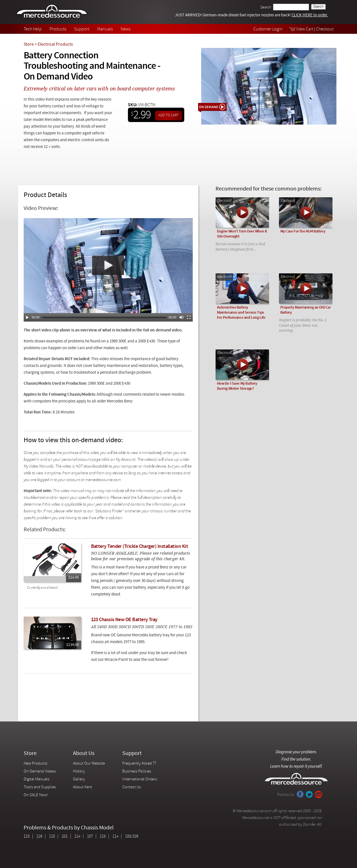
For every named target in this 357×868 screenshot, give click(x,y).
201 (65, 837)
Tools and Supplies (40, 787)
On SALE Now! (36, 795)
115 (52, 837)
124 (77, 837)
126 (39, 837)
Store (29, 45)
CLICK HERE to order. (310, 15)
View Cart (305, 29)
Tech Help (33, 29)
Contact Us (132, 787)
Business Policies (137, 771)
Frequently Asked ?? (139, 764)
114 (115, 837)
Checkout (325, 29)
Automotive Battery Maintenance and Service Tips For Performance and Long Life (241, 313)
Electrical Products (55, 45)
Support (82, 29)
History (79, 771)
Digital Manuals (36, 779)
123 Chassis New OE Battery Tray (124, 620)
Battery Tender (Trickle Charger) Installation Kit (140, 547)
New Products (36, 764)
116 (103, 837)
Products (58, 29)
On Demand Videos (40, 771)
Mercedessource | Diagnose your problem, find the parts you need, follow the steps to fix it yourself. (53, 12)
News (126, 29)
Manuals (105, 29)
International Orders (140, 779)
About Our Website (89, 764)
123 (27, 837)
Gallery (79, 779)
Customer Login (268, 29)
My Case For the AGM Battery (303, 232)
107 (90, 837)
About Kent (83, 787)
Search (266, 7)
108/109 (132, 837)
